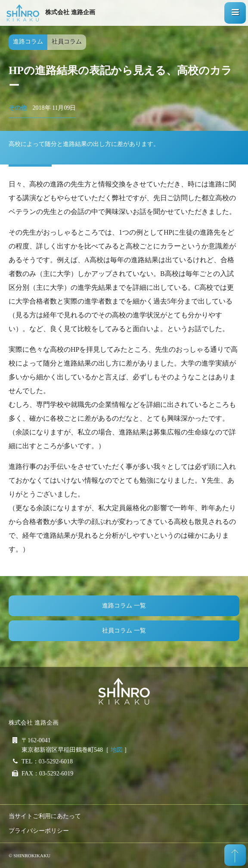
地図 (117, 750)
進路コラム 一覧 (124, 606)
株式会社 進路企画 (70, 12)
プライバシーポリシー (39, 831)
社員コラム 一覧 (124, 631)
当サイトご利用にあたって (45, 816)
